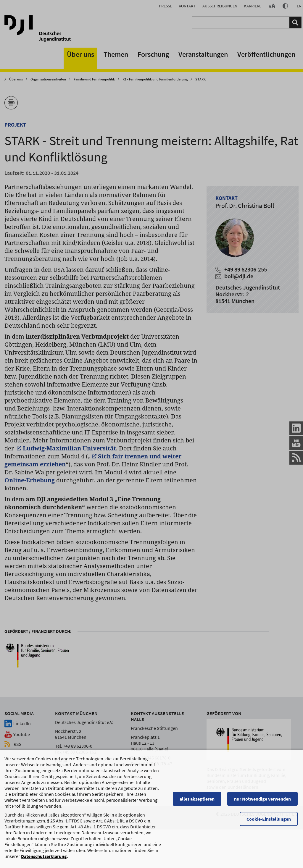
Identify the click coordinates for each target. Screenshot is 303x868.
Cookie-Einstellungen (270, 822)
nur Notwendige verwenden (263, 802)
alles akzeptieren (198, 802)
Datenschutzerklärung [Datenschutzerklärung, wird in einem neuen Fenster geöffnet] (44, 859)
